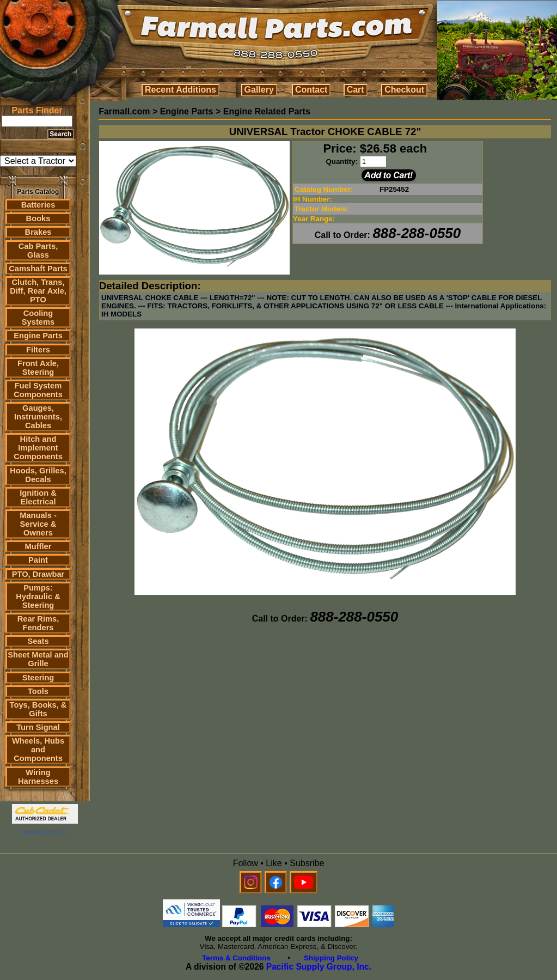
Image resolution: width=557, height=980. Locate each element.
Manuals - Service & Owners (38, 524)
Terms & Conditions (236, 958)
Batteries (38, 205)
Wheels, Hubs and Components (38, 750)
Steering (38, 678)
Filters (38, 350)
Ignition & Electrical (38, 497)
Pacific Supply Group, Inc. (319, 967)
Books (38, 218)
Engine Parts (38, 336)
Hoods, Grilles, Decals (38, 475)
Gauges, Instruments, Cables (38, 417)
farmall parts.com (45, 832)
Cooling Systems (38, 318)
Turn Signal (38, 727)
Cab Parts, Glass (38, 251)
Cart (356, 90)
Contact (311, 90)
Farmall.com (124, 111)
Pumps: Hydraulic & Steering (38, 596)
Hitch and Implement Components (38, 448)
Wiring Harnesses (38, 777)
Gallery (259, 90)
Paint (38, 560)
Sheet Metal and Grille (38, 659)
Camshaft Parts (38, 269)
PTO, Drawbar (38, 574)
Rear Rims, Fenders (38, 623)
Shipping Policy (331, 958)
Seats (38, 641)
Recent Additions (180, 90)
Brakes (38, 232)
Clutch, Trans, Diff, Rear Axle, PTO (38, 291)
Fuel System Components (38, 390)
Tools (38, 691)
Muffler (38, 546)
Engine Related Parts (267, 111)
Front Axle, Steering (38, 368)
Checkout (404, 90)
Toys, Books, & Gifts (38, 709)
